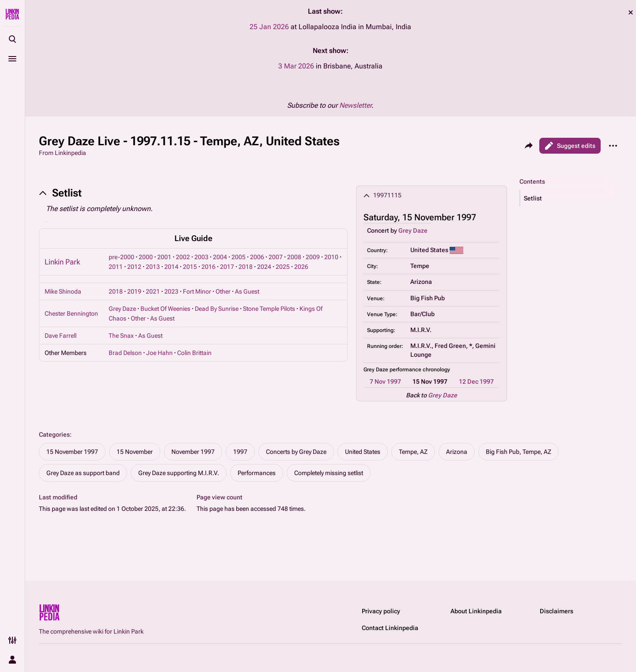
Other (223, 291)
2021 (153, 291)
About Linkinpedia (476, 611)
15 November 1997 (72, 452)
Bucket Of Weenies (165, 309)
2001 (164, 257)
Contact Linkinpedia (390, 628)
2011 (116, 267)
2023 (171, 291)
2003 (201, 257)
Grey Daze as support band (83, 473)
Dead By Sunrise (217, 309)
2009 (313, 257)
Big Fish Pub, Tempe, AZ (519, 452)
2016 (208, 267)
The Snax (121, 336)
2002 (183, 257)
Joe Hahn (159, 353)
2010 (331, 257)
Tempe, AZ (413, 452)
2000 (146, 257)
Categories (54, 434)
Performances (257, 473)
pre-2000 (121, 257)
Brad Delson (125, 353)
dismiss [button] (631, 12)
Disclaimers (556, 611)
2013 (153, 267)
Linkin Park (62, 262)
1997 (240, 452)
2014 (171, 267)
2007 (276, 257)
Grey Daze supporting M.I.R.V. (179, 473)
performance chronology (420, 370)
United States (363, 452)
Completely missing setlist (329, 473)
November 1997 (193, 452)
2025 (283, 267)
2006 (257, 257)
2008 (294, 257)
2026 (301, 267)
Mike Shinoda (63, 291)
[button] (571, 198)
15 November (135, 452)
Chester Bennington (71, 313)
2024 (264, 267)
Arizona (457, 452)
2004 (220, 257)
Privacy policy (381, 611)
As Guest (247, 291)
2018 (246, 267)
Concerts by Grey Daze (296, 452)
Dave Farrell (61, 336)
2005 (238, 257)
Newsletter (355, 105)
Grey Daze (413, 230)
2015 (190, 267)
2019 (134, 291)
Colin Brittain (194, 353)
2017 (227, 267)
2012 (134, 267)
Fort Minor (197, 291)
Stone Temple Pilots (269, 309)
